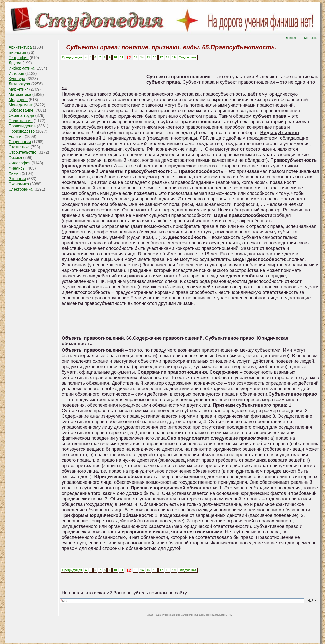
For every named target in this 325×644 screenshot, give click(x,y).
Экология (17, 179)
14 (142, 57)
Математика (20, 95)
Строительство (22, 152)
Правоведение (22, 126)
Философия (19, 163)
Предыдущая (72, 57)
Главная (290, 38)
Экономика (19, 184)
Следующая (188, 57)
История (16, 73)
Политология (21, 121)
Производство (22, 131)
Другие (15, 63)
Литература (19, 84)
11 (121, 57)
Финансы (17, 168)
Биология (17, 52)
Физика (15, 158)
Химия (15, 173)
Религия (16, 137)
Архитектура (20, 47)
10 (115, 57)
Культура (17, 79)
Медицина (18, 100)
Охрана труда (21, 116)
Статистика (19, 147)
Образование (21, 110)
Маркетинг (18, 89)
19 (174, 57)
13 (135, 57)
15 (148, 57)
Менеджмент (21, 105)
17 (161, 57)
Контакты (311, 38)
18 (168, 57)
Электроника (21, 189)
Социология (20, 142)
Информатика (21, 68)
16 (155, 57)
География (19, 58)
